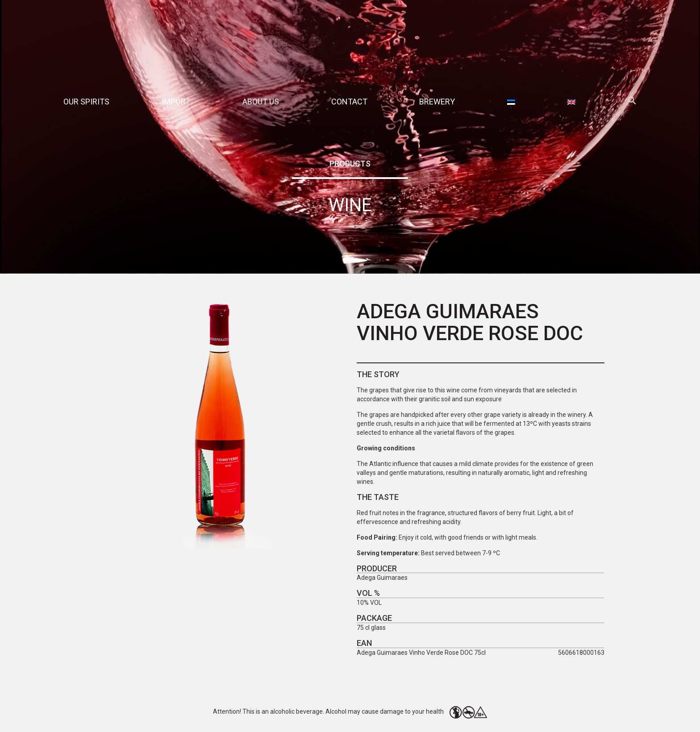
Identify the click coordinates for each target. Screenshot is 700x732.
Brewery (437, 102)
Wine (350, 205)
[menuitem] (511, 102)
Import (176, 102)
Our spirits (86, 102)
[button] (632, 102)
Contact (349, 102)
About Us (261, 102)
